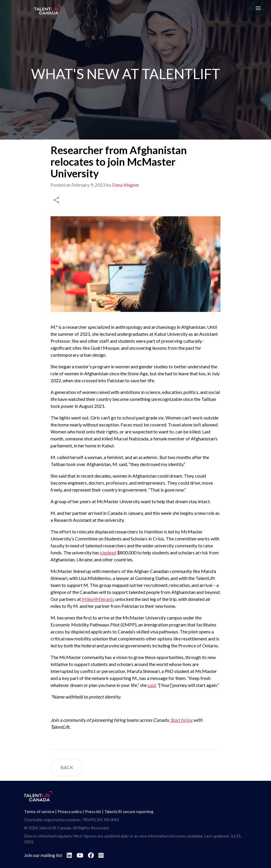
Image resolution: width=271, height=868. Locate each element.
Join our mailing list (43, 855)
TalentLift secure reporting (129, 811)
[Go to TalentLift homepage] (47, 10)
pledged (108, 552)
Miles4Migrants (98, 599)
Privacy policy (70, 811)
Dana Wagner (126, 185)
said (152, 685)
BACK (67, 767)
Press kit (93, 811)
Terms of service (39, 811)
